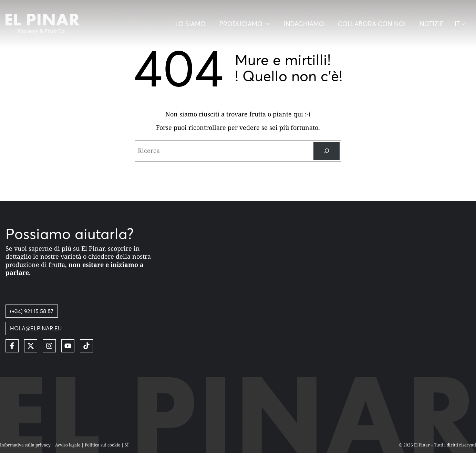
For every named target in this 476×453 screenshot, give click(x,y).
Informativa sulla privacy (25, 445)
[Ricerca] (327, 151)
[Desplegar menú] (245, 24)
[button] (463, 24)
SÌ (127, 445)
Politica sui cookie (102, 445)
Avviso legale (68, 445)
